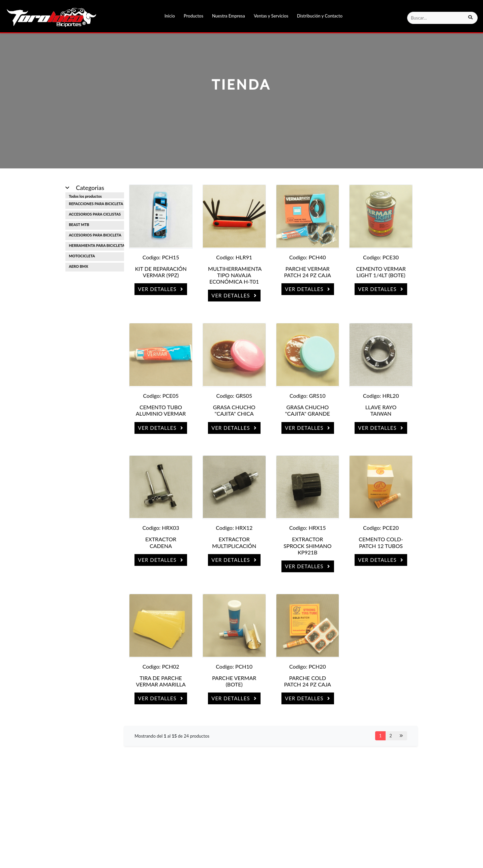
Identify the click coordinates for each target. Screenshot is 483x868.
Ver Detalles (161, 289)
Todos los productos (85, 196)
